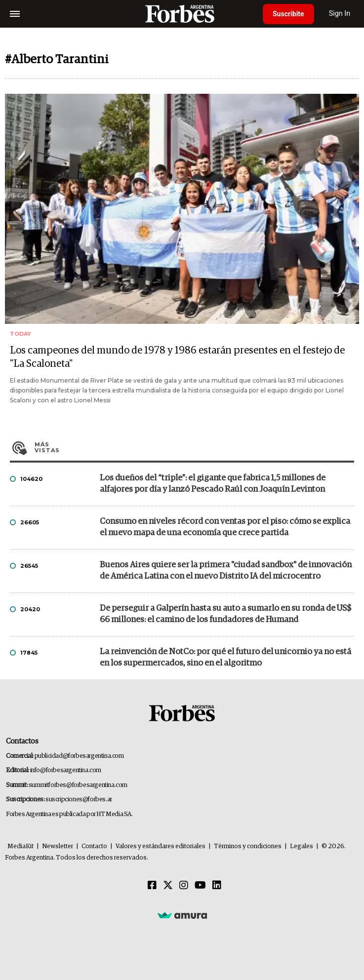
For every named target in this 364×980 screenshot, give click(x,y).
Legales (302, 846)
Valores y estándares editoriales (161, 846)
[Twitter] (168, 886)
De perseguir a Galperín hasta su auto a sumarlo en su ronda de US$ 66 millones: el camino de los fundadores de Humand (225, 614)
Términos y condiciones (248, 846)
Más (194, 447)
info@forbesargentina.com (66, 770)
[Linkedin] (217, 886)
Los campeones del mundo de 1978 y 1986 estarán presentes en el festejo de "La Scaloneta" (177, 357)
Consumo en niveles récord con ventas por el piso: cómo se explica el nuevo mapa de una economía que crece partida (225, 527)
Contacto (94, 846)
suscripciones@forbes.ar (79, 800)
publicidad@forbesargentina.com (79, 756)
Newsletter (58, 846)
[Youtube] (200, 886)
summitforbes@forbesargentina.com (78, 785)
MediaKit (20, 846)
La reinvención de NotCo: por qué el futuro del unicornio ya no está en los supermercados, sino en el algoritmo (225, 658)
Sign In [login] (340, 14)
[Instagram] (184, 886)
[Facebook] (152, 886)
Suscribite (288, 14)
